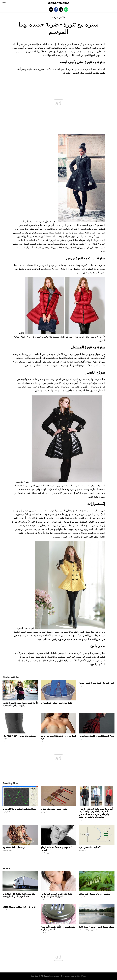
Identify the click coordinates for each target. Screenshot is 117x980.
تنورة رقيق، (64, 51)
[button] (4, 3)
